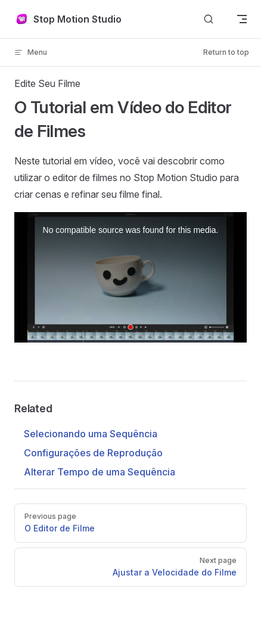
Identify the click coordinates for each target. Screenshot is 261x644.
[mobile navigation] (242, 19)
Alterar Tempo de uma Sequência (100, 472)
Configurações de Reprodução (93, 453)
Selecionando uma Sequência (91, 434)
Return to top (226, 52)
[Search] (209, 19)
